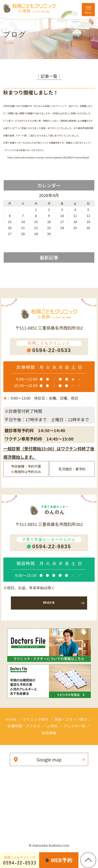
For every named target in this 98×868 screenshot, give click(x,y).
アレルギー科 (75, 726)
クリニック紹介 (36, 719)
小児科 (52, 726)
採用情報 (49, 733)
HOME (11, 719)
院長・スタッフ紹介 (71, 719)
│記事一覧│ (49, 76)
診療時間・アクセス (24, 726)
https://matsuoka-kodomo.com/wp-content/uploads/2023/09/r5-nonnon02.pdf (48, 158)
